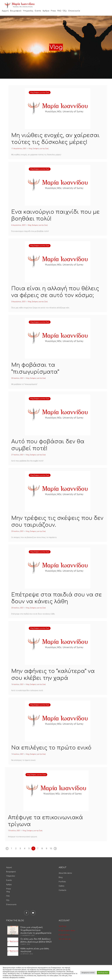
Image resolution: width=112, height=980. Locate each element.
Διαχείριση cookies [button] (88, 973)
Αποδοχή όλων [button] (103, 973)
